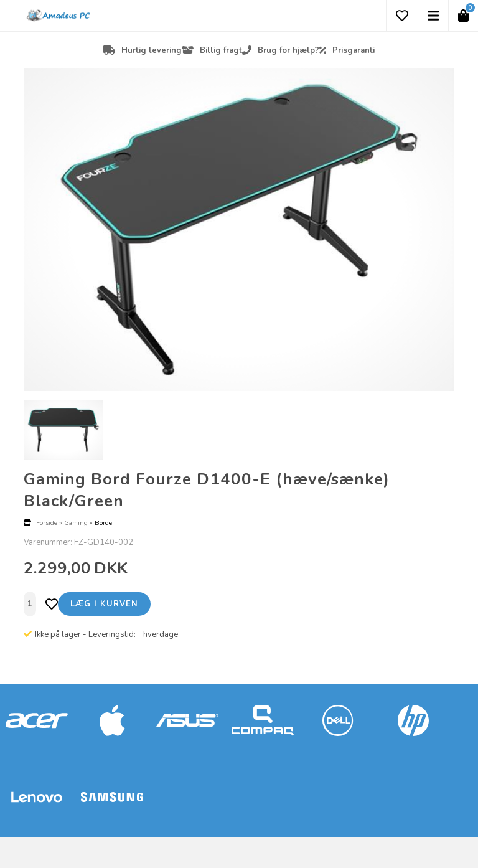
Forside (47, 523)
